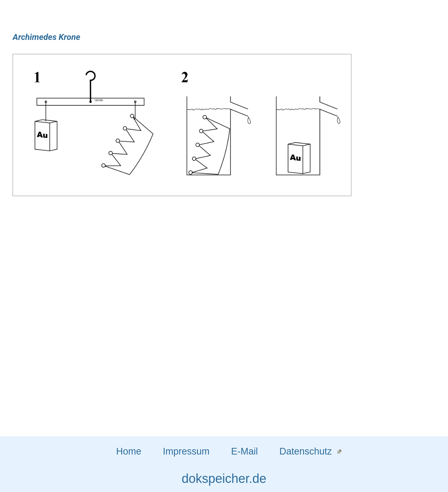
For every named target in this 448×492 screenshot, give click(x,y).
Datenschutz (306, 451)
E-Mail (244, 451)
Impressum (186, 451)
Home (129, 451)
